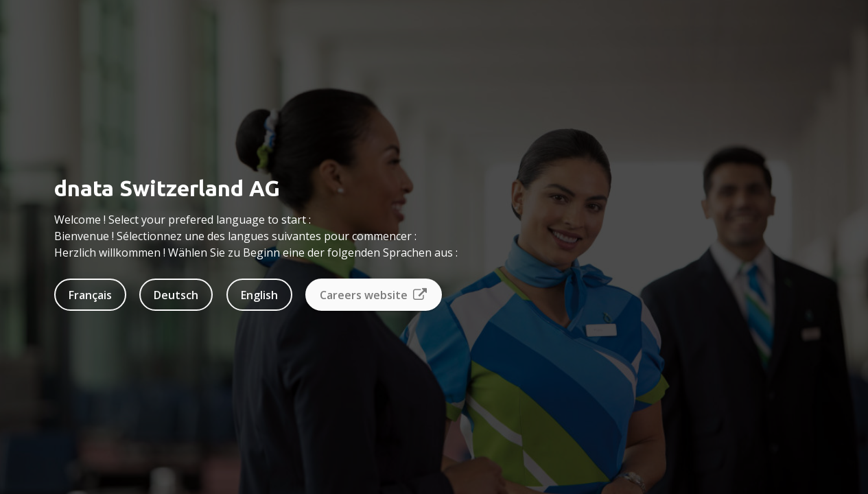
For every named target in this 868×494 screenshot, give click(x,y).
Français (90, 295)
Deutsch (176, 295)
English (259, 295)
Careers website (373, 295)
